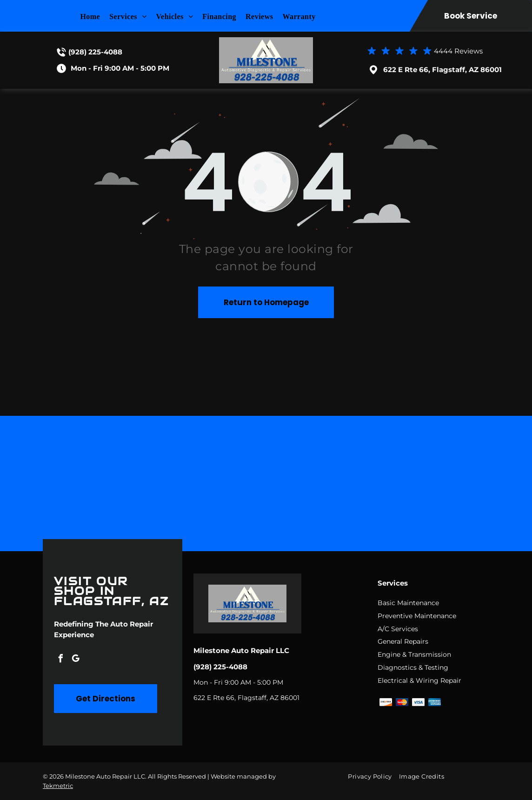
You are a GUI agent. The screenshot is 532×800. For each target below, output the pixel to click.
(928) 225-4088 (95, 52)
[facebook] (60, 660)
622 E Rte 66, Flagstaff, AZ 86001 (442, 70)
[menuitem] (95, 17)
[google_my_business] (75, 660)
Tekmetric (58, 786)
